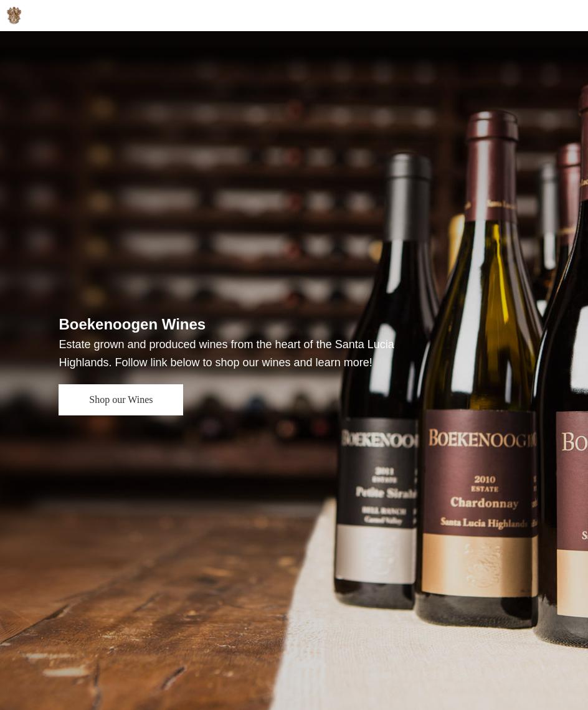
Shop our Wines (121, 400)
